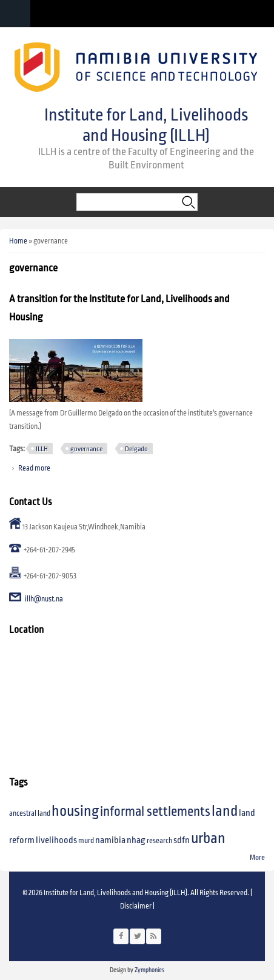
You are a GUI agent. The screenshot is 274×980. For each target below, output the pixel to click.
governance (86, 449)
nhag (136, 840)
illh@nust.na (44, 599)
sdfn (182, 840)
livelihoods (56, 840)
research (159, 841)
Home (18, 241)
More (257, 858)
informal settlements (155, 812)
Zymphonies (149, 970)
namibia (110, 840)
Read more (34, 468)
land (225, 811)
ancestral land (30, 814)
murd (86, 841)
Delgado (136, 449)
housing (75, 811)
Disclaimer (136, 906)
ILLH (42, 449)
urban (208, 838)
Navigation (15, 14)
